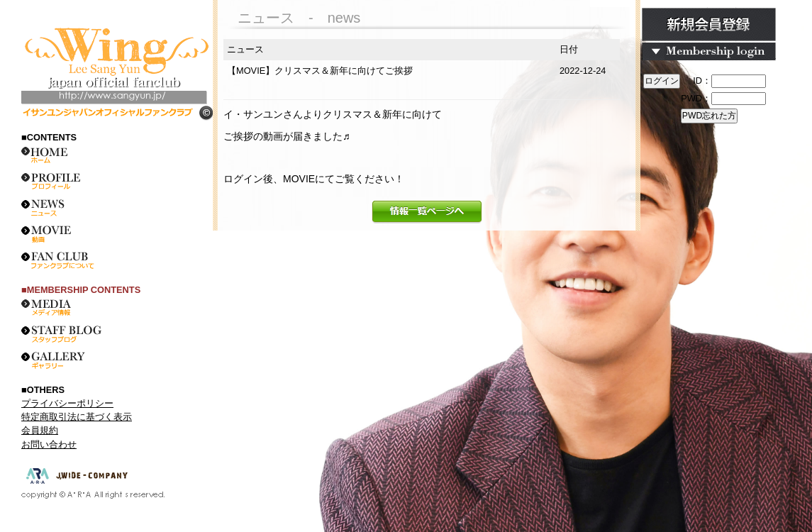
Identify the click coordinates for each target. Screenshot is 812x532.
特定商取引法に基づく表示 (77, 417)
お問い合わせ (49, 444)
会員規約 (40, 430)
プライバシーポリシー (67, 403)
